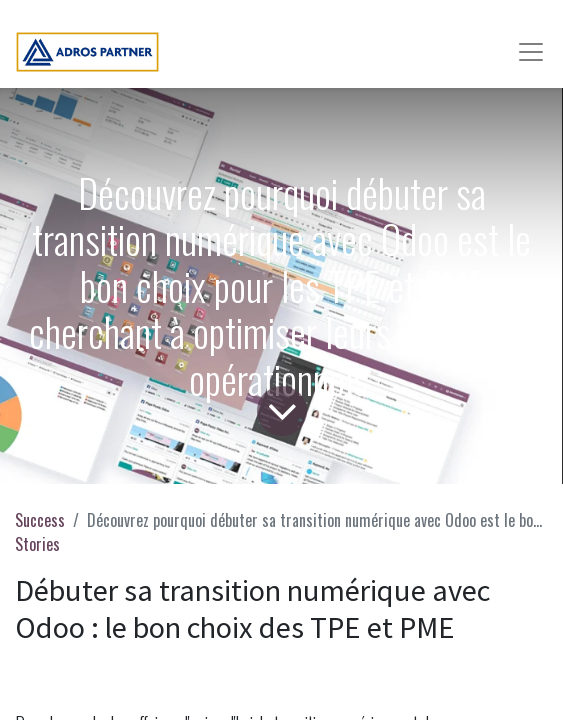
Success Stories (40, 532)
